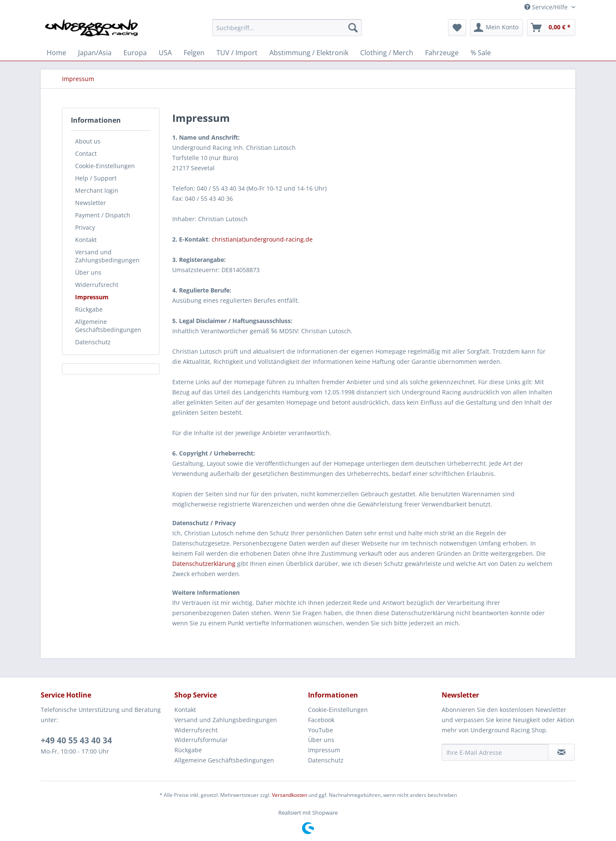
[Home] (56, 53)
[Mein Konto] (497, 28)
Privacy (85, 227)
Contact (86, 153)
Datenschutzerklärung (204, 564)
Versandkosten (290, 795)
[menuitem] (287, 32)
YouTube (321, 730)
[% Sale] (481, 53)
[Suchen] (353, 28)
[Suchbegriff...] (287, 28)
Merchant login (97, 190)
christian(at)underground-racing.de (262, 239)
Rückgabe (89, 309)
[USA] (165, 53)
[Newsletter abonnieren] (561, 752)
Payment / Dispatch (103, 215)
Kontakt (86, 240)
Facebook (321, 720)
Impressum (92, 297)
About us (88, 141)
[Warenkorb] (551, 28)
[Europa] (135, 53)
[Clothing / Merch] (387, 53)
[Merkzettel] (457, 28)
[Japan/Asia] (95, 53)
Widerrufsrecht (97, 285)
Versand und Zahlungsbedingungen (107, 256)
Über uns (88, 272)
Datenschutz (93, 342)
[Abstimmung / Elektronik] (309, 53)
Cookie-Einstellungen (105, 166)
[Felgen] (194, 53)
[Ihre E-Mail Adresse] (495, 752)
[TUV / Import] (237, 53)
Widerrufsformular (201, 740)
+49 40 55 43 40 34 (76, 740)
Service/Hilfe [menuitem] (547, 7)
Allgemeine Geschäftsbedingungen (108, 326)
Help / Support (96, 178)
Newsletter (91, 203)
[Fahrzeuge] (442, 53)
